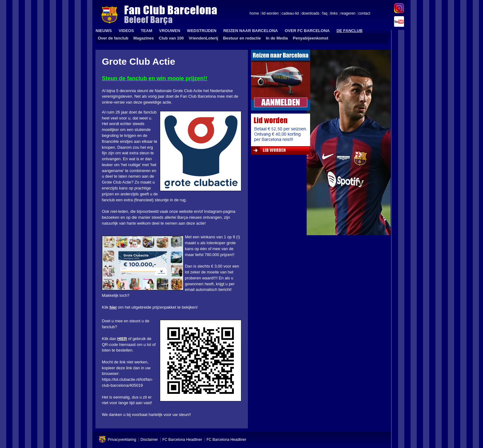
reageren (348, 14)
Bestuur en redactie (242, 38)
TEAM (147, 31)
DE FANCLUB (350, 31)
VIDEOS (126, 31)
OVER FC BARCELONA (307, 31)
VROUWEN (170, 31)
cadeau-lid (290, 14)
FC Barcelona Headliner (182, 440)
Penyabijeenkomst (311, 38)
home (254, 14)
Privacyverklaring (122, 440)
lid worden (270, 14)
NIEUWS (104, 31)
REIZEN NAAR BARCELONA (251, 31)
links (334, 14)
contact (364, 14)
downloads (311, 14)
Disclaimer (149, 440)
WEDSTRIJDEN (202, 31)
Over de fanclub (113, 38)
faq (325, 14)
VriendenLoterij (204, 38)
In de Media (277, 38)
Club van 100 (171, 38)
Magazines (144, 38)
